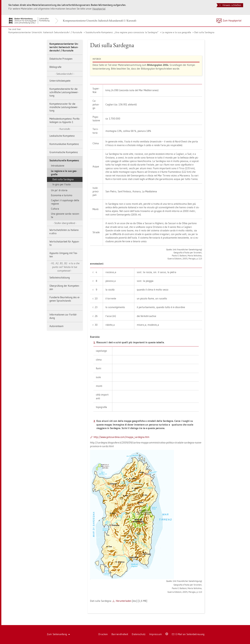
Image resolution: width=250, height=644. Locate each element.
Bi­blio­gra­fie (55, 67)
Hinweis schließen (230, 5)
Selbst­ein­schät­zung (60, 278)
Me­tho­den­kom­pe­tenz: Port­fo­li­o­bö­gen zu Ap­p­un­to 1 (65, 120)
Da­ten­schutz (139, 634)
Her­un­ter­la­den (124, 601)
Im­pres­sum (156, 634)
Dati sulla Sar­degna (204, 32)
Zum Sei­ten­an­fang (59, 634)
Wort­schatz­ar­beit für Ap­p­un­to (64, 243)
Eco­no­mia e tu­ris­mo (62, 195)
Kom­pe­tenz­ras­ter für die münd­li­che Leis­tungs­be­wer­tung (64, 107)
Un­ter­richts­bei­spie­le (60, 81)
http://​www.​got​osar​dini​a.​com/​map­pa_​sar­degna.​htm (121, 437)
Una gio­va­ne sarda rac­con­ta (65, 215)
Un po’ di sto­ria (59, 190)
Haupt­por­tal (99, 9)
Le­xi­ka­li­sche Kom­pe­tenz (62, 136)
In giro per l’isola (62, 184)
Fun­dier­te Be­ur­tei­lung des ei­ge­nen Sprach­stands (65, 299)
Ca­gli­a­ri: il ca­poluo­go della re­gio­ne (65, 202)
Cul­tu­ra (55, 209)
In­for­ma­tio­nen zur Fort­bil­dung (63, 316)
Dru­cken (103, 634)
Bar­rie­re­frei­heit (120, 634)
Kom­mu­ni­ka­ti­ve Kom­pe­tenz (64, 144)
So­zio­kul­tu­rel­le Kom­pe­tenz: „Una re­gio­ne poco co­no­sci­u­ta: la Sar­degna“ (122, 32)
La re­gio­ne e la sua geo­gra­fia (176, 32)
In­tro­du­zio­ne (58, 166)
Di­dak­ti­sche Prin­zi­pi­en (61, 59)
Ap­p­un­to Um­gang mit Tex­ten (64, 255)
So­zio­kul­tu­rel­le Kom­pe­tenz (64, 160)
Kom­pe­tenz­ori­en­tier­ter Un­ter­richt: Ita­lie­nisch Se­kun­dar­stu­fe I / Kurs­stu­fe (100, 21)
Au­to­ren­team (57, 326)
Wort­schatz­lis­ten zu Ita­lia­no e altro (64, 232)
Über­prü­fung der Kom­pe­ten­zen (64, 287)
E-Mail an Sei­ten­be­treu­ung (188, 634)
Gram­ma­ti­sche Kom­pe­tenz (64, 152)
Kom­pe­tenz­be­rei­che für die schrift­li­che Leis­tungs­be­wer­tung (64, 92)
